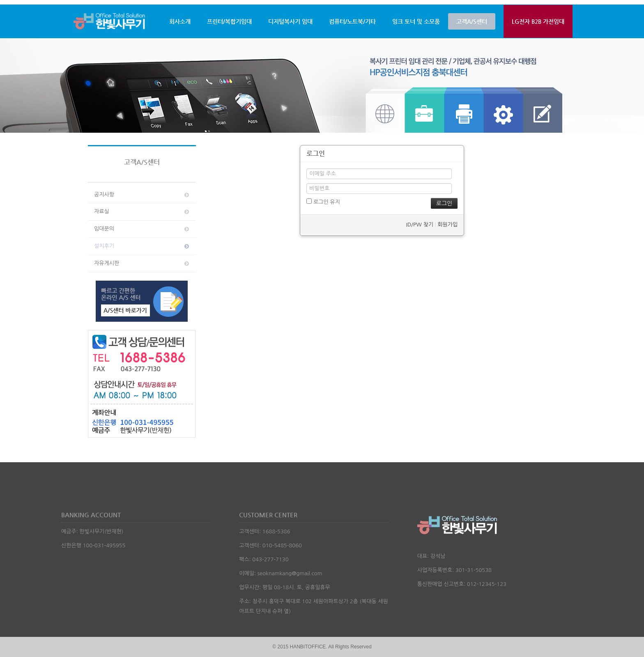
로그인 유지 (323, 202)
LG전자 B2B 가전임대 (538, 21)
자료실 (142, 212)
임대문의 (142, 229)
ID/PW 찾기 (419, 225)
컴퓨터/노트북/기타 (352, 21)
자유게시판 (142, 263)
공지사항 (142, 195)
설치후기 (142, 246)
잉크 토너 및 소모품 (416, 21)
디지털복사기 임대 (290, 21)
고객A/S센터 (472, 21)
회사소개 (180, 21)
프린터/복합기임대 (229, 21)
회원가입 (447, 225)
